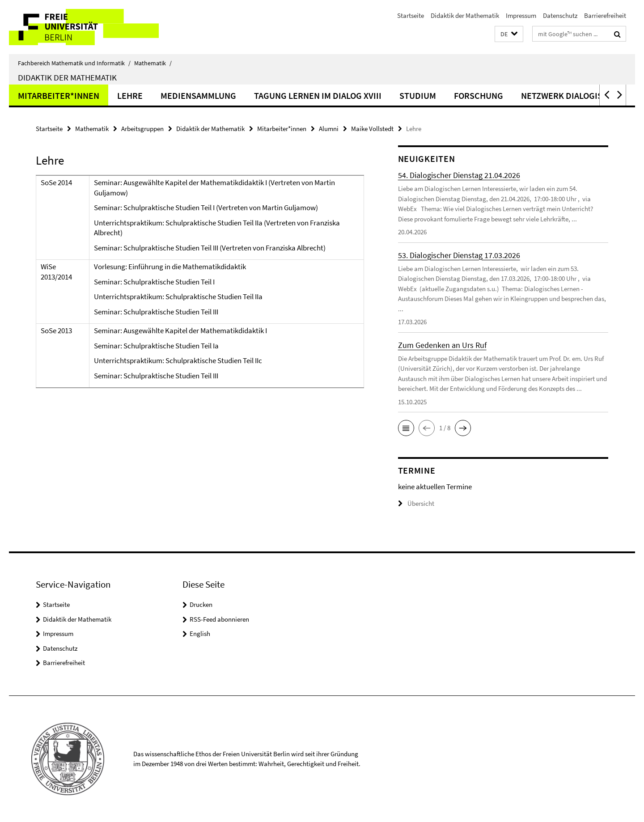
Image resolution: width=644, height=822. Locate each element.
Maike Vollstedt (372, 129)
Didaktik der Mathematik (465, 15)
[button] (509, 34)
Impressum (521, 15)
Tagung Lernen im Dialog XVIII (318, 95)
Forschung (479, 95)
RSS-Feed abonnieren (219, 619)
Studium (418, 95)
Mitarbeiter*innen (59, 95)
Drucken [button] (201, 604)
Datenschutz (560, 15)
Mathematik (153, 63)
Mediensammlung (198, 95)
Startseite (411, 15)
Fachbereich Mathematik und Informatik (74, 63)
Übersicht (416, 503)
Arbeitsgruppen (142, 129)
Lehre (130, 95)
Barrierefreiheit (605, 15)
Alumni (329, 129)
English (200, 633)
